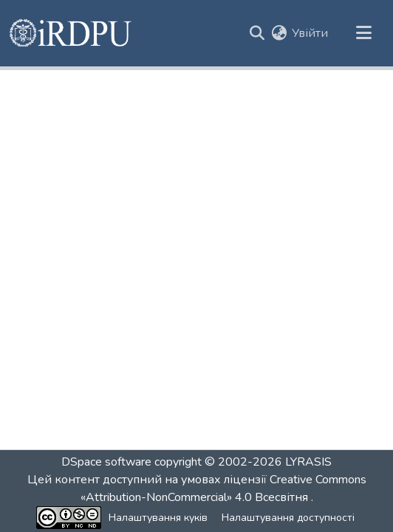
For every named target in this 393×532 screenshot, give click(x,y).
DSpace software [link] (106, 462)
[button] (71, 33)
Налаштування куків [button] (158, 518)
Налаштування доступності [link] (288, 518)
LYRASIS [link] (308, 462)
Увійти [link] (310, 33)
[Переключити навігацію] (363, 33)
